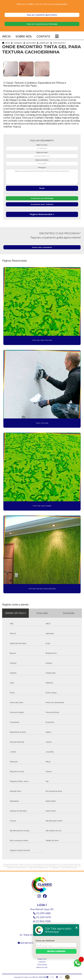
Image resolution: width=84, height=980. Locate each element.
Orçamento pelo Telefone (42, 204)
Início (6, 37)
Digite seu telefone (42, 160)
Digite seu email (42, 152)
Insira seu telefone (45, 941)
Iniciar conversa (56, 951)
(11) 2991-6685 (42, 913)
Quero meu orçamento (42, 247)
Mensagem (42, 168)
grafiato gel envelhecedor (44, 43)
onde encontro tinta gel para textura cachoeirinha (59, 43)
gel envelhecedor (31, 43)
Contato (43, 37)
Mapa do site (42, 967)
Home (7, 43)
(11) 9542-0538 (42, 921)
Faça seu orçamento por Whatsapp (42, 24)
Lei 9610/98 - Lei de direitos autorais (63, 868)
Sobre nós (24, 37)
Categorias (18, 43)
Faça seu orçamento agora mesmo (42, 15)
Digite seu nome (42, 145)
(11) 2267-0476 (42, 917)
